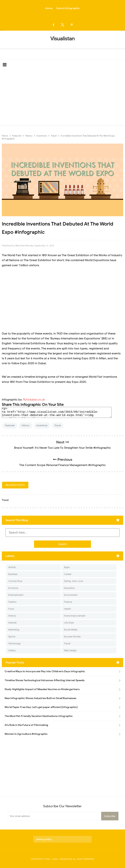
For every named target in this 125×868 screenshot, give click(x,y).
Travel (58, 425)
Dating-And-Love (73, 581)
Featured (10, 425)
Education (69, 588)
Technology (14, 643)
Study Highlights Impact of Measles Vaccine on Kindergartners (42, 689)
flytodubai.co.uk (34, 400)
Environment (71, 595)
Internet (12, 623)
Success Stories (72, 637)
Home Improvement (75, 616)
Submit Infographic (68, 8)
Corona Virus (15, 581)
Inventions (42, 425)
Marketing (14, 630)
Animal (12, 567)
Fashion (12, 602)
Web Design (70, 650)
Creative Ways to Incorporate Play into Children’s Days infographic (45, 671)
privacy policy (44, 839)
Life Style (69, 623)
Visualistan (66, 859)
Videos (12, 650)
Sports (12, 637)
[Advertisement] (62, 98)
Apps (67, 567)
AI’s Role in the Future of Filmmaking (26, 725)
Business (13, 574)
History (26, 425)
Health (67, 609)
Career (68, 574)
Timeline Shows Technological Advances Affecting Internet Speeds (45, 680)
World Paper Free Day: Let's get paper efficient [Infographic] (41, 707)
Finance (68, 602)
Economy (13, 588)
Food (11, 609)
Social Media (71, 630)
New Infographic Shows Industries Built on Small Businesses (40, 698)
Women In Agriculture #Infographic (26, 734)
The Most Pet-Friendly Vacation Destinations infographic (39, 716)
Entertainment (16, 595)
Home (49, 8)
